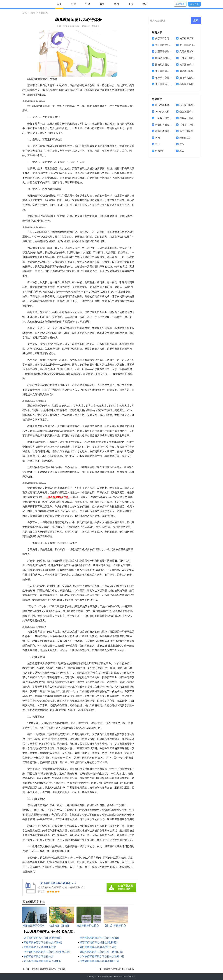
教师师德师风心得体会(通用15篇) (98, 947)
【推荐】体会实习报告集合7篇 (195, 125)
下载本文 (95, 26)
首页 (59, 4)
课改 (182, 144)
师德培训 (160, 151)
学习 (116, 4)
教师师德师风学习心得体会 (39, 956)
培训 (145, 4)
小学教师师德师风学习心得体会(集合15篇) (47, 952)
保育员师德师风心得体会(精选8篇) (43, 938)
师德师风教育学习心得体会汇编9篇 (43, 942)
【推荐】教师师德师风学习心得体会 (49, 969)
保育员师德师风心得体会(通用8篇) (99, 942)
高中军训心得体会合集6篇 (193, 131)
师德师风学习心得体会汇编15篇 (119, 969)
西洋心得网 (107, 977)
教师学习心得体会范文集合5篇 (171, 78)
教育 (102, 4)
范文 (74, 4)
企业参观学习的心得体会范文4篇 (196, 112)
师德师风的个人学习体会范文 (40, 947)
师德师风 (43, 13)
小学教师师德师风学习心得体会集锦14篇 (102, 956)
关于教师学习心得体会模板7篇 (195, 38)
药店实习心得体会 (189, 105)
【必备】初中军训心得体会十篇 (172, 118)
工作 (131, 4)
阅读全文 (86, 26)
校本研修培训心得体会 (167, 131)
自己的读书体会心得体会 (168, 105)
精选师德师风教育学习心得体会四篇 (100, 938)
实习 (158, 138)
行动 (88, 4)
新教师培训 (185, 138)
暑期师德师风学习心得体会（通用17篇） (102, 952)
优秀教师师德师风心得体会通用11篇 (99, 961)
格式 (182, 151)
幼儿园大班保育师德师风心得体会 (42, 961)
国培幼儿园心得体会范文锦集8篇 (172, 65)
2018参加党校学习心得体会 (169, 112)
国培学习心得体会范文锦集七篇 (196, 71)
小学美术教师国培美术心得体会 (196, 84)
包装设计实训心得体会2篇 (193, 118)
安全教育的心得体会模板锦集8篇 (172, 125)
